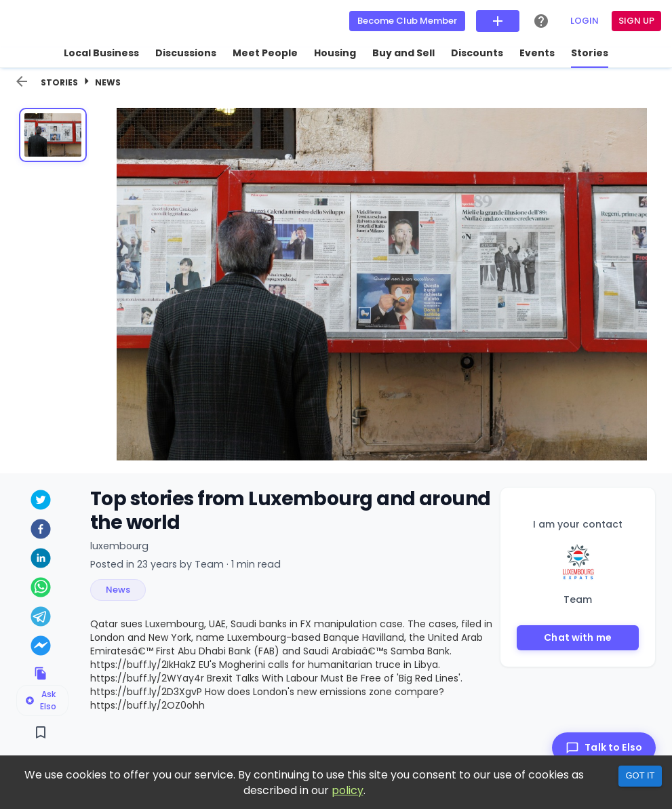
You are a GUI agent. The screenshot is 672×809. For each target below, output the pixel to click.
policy (348, 790)
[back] (22, 81)
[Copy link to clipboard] (41, 673)
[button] (118, 590)
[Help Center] (541, 21)
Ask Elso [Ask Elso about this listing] (41, 700)
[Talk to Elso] (604, 748)
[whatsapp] (41, 589)
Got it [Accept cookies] (640, 775)
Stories (59, 82)
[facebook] (41, 531)
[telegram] (41, 618)
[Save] (41, 732)
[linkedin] (41, 560)
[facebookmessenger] (41, 647)
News (108, 82)
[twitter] (41, 501)
